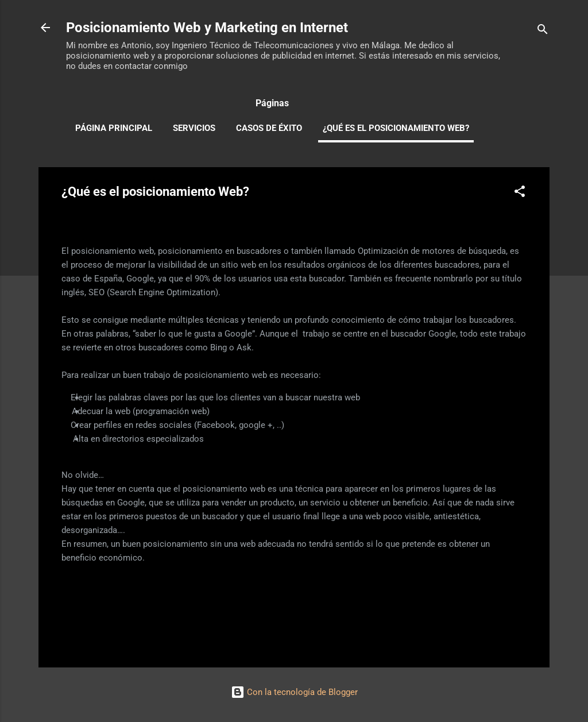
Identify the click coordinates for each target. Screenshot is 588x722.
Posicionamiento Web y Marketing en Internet (207, 28)
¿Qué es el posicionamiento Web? (396, 128)
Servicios (194, 128)
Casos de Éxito (269, 128)
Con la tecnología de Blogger (294, 692)
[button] (520, 193)
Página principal (114, 128)
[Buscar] (543, 31)
